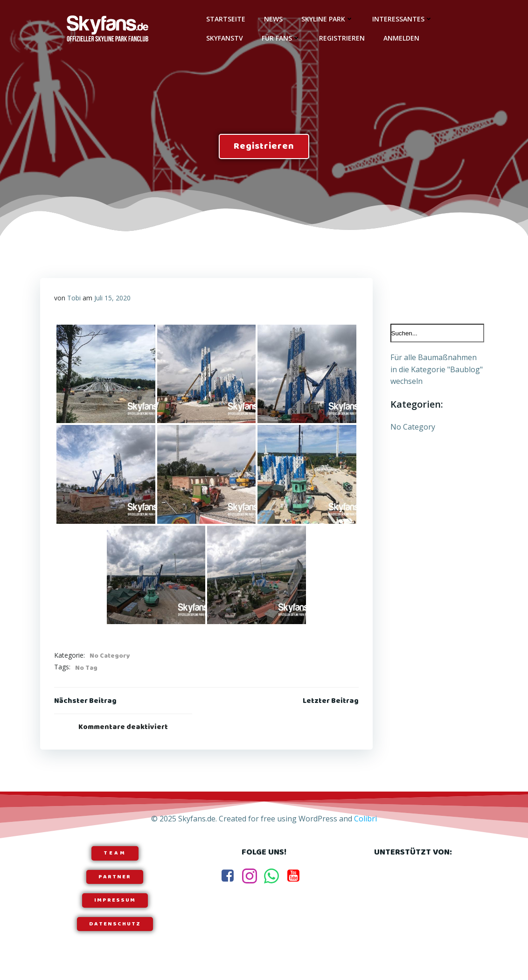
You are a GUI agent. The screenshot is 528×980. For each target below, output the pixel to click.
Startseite (226, 19)
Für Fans (281, 38)
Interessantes (403, 19)
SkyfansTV (225, 38)
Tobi (74, 298)
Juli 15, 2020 (112, 298)
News (273, 19)
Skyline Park (327, 19)
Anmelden (401, 38)
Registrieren (342, 38)
